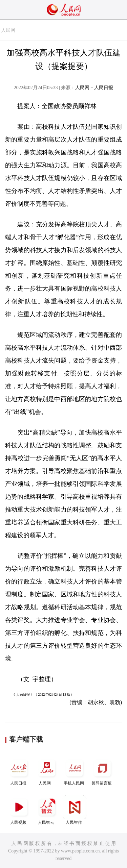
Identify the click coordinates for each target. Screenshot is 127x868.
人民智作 (75, 810)
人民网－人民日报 (94, 88)
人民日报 (19, 771)
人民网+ (47, 771)
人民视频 (19, 810)
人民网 (8, 30)
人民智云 (47, 810)
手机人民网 (75, 771)
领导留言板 (102, 771)
